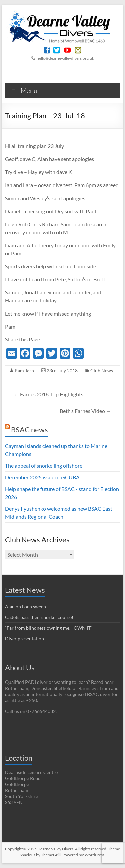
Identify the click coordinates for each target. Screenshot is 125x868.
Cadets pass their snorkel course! (39, 617)
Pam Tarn (24, 370)
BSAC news (29, 430)
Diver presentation (24, 639)
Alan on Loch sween (25, 606)
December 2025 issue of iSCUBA (42, 477)
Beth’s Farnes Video (85, 411)
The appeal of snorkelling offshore (44, 465)
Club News (102, 370)
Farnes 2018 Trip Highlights (48, 394)
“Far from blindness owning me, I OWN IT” (49, 628)
